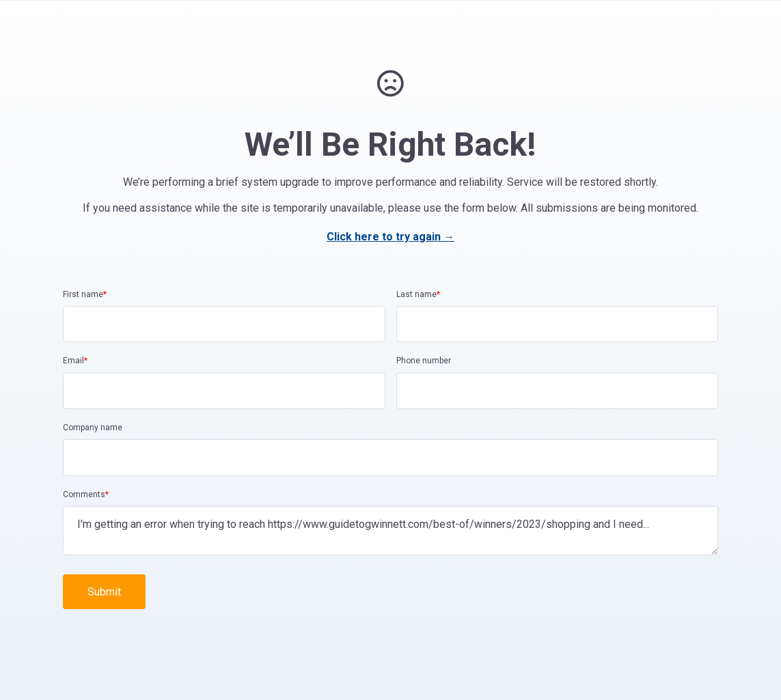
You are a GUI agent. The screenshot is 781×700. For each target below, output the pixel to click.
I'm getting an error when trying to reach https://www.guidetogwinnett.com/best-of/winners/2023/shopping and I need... (390, 531)
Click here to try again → (390, 237)
